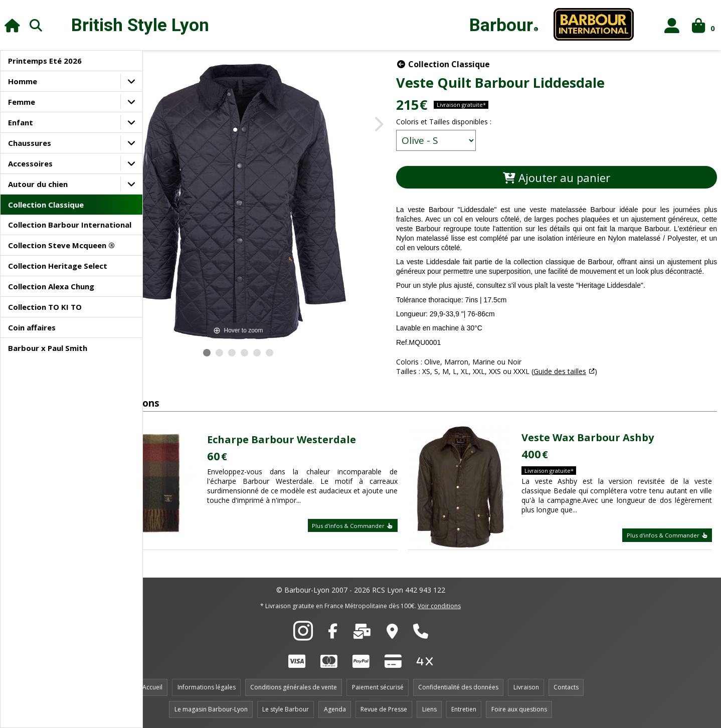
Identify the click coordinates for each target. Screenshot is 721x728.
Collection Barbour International (70, 225)
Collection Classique (46, 205)
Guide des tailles (604, 381)
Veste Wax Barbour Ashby (607, 441)
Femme (22, 102)
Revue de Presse (384, 709)
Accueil (152, 687)
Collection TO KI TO (45, 307)
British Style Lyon (140, 25)
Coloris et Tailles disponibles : (488, 122)
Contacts (566, 687)
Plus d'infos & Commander (383, 530)
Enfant (21, 122)
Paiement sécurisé (378, 687)
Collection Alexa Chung (51, 286)
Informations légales (207, 687)
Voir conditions (439, 606)
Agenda (335, 709)
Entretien (464, 709)
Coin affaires (32, 327)
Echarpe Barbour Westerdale (333, 444)
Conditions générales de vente (294, 687)
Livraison (526, 687)
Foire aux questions (519, 709)
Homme (23, 81)
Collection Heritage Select (58, 266)
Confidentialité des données (458, 687)
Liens (429, 709)
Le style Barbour (286, 709)
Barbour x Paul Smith (48, 348)
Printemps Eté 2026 (45, 61)
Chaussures (30, 143)
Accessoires (30, 163)
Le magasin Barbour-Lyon (211, 709)
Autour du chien (38, 184)
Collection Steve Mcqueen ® (61, 245)
